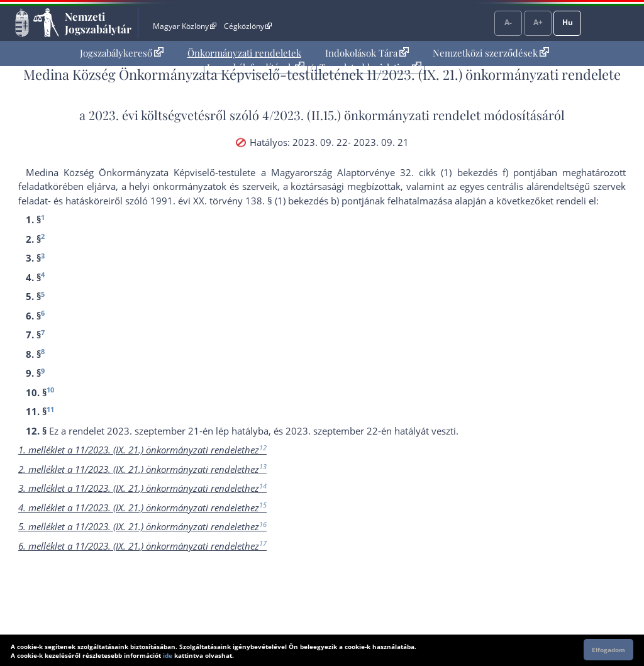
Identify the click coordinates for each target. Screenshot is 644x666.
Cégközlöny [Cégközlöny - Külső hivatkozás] (248, 26)
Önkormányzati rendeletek (244, 53)
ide (168, 655)
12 (263, 447)
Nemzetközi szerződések (491, 53)
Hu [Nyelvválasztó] (568, 22)
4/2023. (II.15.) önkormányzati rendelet (371, 115)
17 (263, 543)
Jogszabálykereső (122, 53)
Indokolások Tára (367, 53)
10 (50, 390)
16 (263, 524)
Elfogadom (608, 650)
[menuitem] (122, 53)
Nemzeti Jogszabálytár (98, 23)
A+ (538, 22)
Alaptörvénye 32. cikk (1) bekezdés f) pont (435, 172)
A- (508, 22)
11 (50, 409)
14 (263, 486)
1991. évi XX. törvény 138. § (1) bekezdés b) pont (256, 201)
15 (263, 505)
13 (263, 466)
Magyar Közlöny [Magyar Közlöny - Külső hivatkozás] (185, 26)
